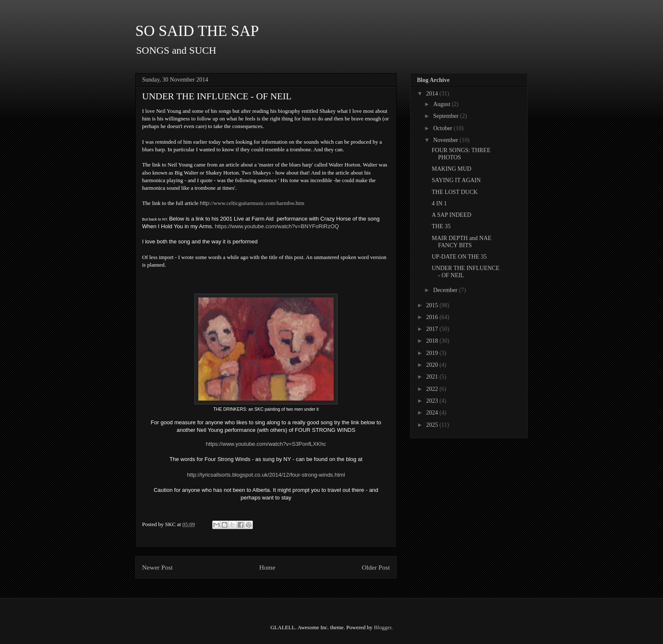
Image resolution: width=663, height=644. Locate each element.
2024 (433, 413)
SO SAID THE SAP (197, 31)
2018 (433, 341)
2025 (433, 425)
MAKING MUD (452, 169)
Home (267, 567)
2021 (433, 377)
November (446, 140)
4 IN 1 (439, 203)
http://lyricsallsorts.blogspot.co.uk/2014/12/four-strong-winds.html (266, 475)
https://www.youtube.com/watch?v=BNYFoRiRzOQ (277, 226)
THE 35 (441, 226)
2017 (433, 329)
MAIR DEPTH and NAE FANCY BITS (462, 242)
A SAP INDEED (452, 215)
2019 (433, 353)
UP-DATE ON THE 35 (459, 257)
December (446, 290)
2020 (433, 365)
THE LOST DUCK (455, 192)
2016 (433, 317)
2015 (433, 305)
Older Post (376, 567)
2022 (433, 389)
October (443, 128)
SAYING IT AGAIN (456, 180)
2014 (433, 94)
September (446, 116)
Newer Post (157, 567)
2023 (433, 401)
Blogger (382, 627)
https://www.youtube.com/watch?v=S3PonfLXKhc (266, 444)
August (442, 104)
